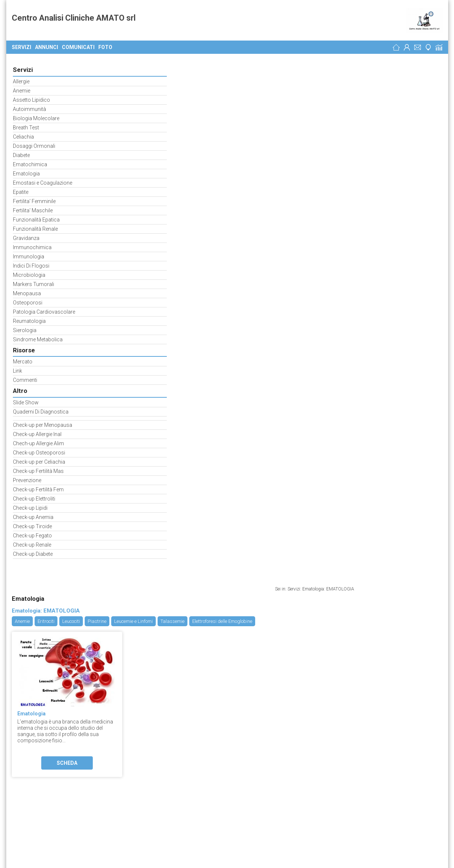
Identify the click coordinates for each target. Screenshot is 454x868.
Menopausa (26, 293)
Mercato (22, 361)
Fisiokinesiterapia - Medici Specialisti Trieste (172, 773)
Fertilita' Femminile (33, 201)
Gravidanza (25, 238)
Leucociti (159, 92)
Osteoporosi (27, 302)
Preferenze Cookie (36, 646)
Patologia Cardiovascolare (43, 311)
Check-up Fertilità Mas (37, 470)
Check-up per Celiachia (38, 461)
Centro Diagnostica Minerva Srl (49, 736)
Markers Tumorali (32, 284)
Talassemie (261, 92)
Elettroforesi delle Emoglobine (311, 92)
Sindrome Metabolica (37, 339)
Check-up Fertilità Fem (37, 489)
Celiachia (22, 136)
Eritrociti (134, 92)
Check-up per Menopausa (41, 424)
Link (16, 370)
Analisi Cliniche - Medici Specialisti (84, 640)
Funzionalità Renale (34, 228)
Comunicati (78, 47)
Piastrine (185, 92)
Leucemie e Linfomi (222, 92)
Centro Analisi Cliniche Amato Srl (56, 596)
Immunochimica (31, 247)
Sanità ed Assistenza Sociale (74, 634)
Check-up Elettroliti (33, 498)
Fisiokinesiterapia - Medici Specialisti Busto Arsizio (124, 754)
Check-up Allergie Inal (36, 434)
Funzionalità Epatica (35, 219)
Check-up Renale (31, 544)
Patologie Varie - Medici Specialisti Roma (105, 700)
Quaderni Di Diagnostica (40, 411)
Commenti (24, 379)
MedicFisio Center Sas (40, 754)
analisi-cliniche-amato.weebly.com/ (69, 621)
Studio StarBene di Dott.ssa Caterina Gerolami (67, 773)
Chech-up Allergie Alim (37, 443)
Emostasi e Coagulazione (41, 182)
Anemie (20, 90)
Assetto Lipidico (30, 99)
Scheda (155, 233)
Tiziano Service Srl (35, 700)
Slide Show (25, 402)
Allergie (20, 81)
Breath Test (25, 127)
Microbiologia (28, 274)
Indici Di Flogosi (30, 265)
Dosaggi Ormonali (33, 145)
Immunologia (27, 256)
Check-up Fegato (31, 535)
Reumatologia (28, 320)
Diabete (20, 155)
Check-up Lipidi (29, 507)
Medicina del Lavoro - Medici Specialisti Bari (100, 718)
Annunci (47, 47)
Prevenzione (26, 480)
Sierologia (24, 330)
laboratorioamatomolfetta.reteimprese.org (80, 627)
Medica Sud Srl (31, 718)
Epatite (20, 191)
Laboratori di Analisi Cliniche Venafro (128, 736)
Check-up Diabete (32, 553)
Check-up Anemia (32, 517)
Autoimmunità (28, 109)
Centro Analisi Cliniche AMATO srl (74, 20)
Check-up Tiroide (31, 526)
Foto (105, 47)
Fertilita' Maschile (32, 210)
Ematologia (25, 173)
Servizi (22, 47)
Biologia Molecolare (35, 118)
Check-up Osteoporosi (38, 452)
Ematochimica (29, 164)
